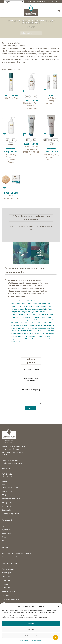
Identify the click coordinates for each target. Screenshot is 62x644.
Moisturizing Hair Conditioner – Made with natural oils (31, 151)
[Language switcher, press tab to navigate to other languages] (14, 2)
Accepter (31, 623)
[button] (59, 606)
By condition (14, 21)
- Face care (6, 577)
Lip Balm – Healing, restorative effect (51, 101)
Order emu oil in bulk (9, 557)
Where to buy (7, 491)
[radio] (27, 96)
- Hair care (6, 584)
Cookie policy (7, 510)
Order (4, 537)
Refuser (31, 629)
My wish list (6, 530)
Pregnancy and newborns (35, 21)
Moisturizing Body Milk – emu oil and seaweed (51, 157)
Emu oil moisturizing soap (11, 197)
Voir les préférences (31, 635)
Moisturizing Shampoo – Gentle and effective (11, 158)
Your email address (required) (31, 383)
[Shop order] (31, 33)
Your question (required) (31, 397)
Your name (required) (31, 372)
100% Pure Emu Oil (11, 99)
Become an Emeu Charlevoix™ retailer (16, 553)
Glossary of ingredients (10, 514)
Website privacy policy (36, 640)
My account (6, 526)
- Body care (6, 580)
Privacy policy (7, 503)
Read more (21, 62)
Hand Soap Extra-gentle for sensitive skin (31, 106)
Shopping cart (7, 533)
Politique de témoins (24, 640)
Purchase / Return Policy (11, 499)
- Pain (4, 603)
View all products (8, 569)
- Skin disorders (7, 595)
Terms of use (6, 506)
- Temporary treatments (10, 599)
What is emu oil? (22, 254)
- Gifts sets (6, 588)
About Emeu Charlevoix (11, 488)
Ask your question (40, 254)
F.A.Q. (4, 495)
